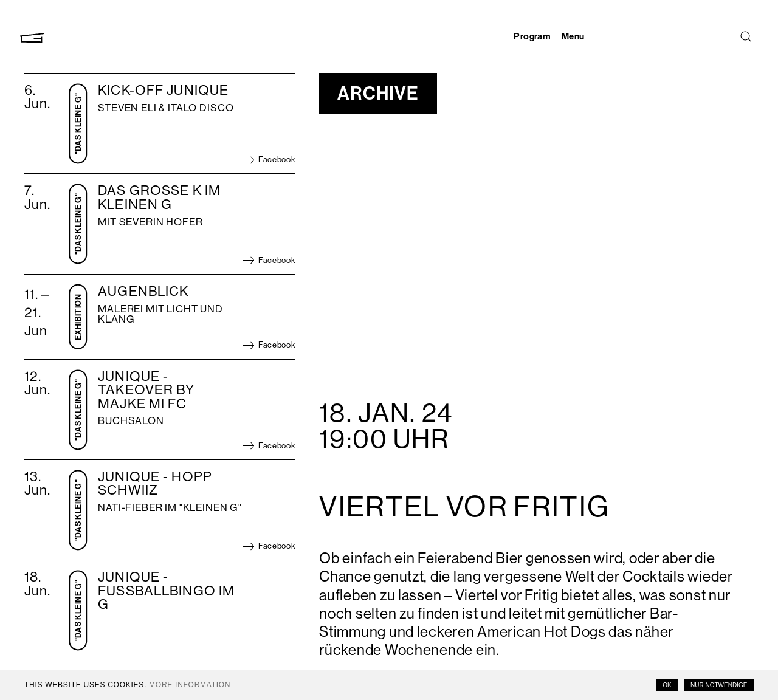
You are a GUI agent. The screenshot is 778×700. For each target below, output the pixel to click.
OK (667, 685)
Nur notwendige (719, 685)
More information (190, 685)
